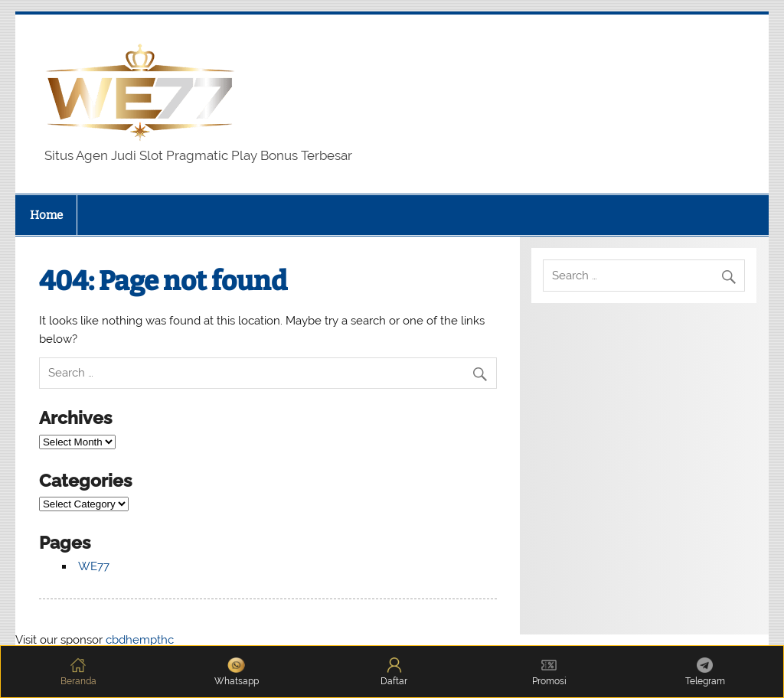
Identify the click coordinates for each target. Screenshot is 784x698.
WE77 (94, 566)
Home (46, 215)
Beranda (78, 672)
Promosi (549, 672)
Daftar (394, 672)
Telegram (705, 672)
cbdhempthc (140, 640)
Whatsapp (237, 672)
